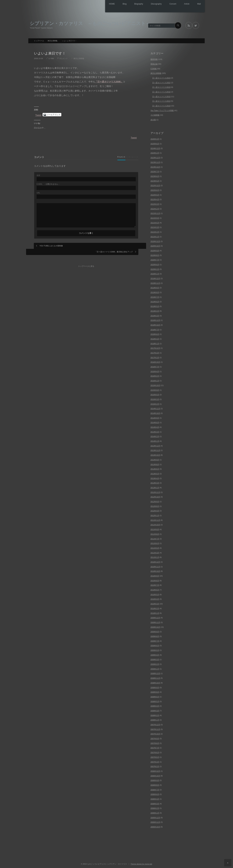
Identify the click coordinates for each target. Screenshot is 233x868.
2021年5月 (155, 222)
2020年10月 (155, 245)
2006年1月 (155, 812)
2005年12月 (155, 817)
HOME (99, 4)
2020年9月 (155, 250)
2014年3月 (155, 431)
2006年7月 (155, 789)
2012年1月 (155, 515)
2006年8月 (155, 784)
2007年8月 (155, 742)
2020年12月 (155, 240)
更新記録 (154, 63)
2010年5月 (155, 594)
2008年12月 (155, 673)
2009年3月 (155, 659)
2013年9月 (155, 459)
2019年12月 (155, 278)
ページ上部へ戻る (228, 863)
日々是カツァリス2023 (161, 77)
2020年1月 (155, 273)
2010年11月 (155, 566)
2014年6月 (155, 422)
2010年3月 (155, 603)
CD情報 (154, 68)
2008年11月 (155, 677)
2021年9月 (155, 217)
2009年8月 (155, 635)
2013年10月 (155, 454)
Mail (198, 4)
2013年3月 (155, 482)
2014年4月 (155, 426)
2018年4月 (155, 338)
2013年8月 (155, 463)
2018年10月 (155, 324)
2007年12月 (155, 724)
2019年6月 (155, 301)
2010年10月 (155, 570)
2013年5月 (155, 473)
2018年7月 (155, 329)
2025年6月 (155, 143)
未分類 (153, 119)
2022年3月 (155, 203)
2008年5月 (155, 700)
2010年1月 (155, 612)
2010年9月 (155, 575)
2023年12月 (155, 157)
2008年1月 (155, 719)
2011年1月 (155, 556)
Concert (168, 4)
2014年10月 (155, 412)
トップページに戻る (87, 256)
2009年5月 (155, 649)
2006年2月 (155, 807)
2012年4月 (155, 510)
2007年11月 (155, 728)
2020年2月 (155, 268)
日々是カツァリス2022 (161, 82)
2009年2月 (155, 663)
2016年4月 (155, 370)
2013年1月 (155, 487)
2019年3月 (155, 315)
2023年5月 (155, 180)
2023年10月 (155, 166)
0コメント (64, 58)
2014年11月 (155, 408)
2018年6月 (155, 333)
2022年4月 (155, 199)
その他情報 (155, 114)
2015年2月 (155, 403)
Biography (129, 4)
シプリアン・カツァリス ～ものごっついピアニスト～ (90, 22)
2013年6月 (155, 468)
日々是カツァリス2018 (161, 91)
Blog (113, 4)
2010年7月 (155, 584)
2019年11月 (155, 282)
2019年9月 (155, 287)
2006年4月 (155, 798)
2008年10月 (155, 682)
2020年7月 (155, 259)
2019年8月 (155, 292)
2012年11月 (155, 491)
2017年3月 (155, 352)
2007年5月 (155, 756)
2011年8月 (155, 533)
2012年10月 (155, 496)
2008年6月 (155, 696)
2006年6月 (155, 793)
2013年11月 (155, 450)
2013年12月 (155, 445)
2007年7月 (155, 747)
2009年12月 (155, 617)
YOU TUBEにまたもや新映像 (51, 245)
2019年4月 (155, 310)
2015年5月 (155, 394)
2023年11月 (155, 161)
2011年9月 (155, 529)
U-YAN (51, 58)
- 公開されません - (48, 183)
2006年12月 (155, 770)
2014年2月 (155, 436)
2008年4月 (155, 705)
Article (184, 4)
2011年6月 (155, 543)
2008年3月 (155, 710)
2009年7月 (155, 640)
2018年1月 (155, 343)
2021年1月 (155, 236)
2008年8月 (155, 691)
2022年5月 (155, 194)
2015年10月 (155, 384)
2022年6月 (155, 189)
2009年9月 (155, 631)
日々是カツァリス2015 (161, 96)
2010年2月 (155, 608)
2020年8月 (155, 254)
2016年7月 (155, 366)
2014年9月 (155, 417)
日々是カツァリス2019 (161, 86)
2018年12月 (155, 319)
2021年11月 (155, 213)
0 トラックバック (124, 156)
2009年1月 (155, 668)
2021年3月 (155, 226)
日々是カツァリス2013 (161, 100)
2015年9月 (155, 389)
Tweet (38, 114)
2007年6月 (155, 752)
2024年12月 (155, 147)
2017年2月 (155, 357)
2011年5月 (155, 547)
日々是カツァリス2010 (161, 105)
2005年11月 (155, 821)
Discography (149, 4)
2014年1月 (155, 440)
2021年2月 (155, 231)
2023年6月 (155, 175)
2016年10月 (155, 361)
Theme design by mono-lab (141, 863)
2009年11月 (155, 621)
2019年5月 (155, 306)
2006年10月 (155, 775)
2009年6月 (155, 645)
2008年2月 (155, 714)
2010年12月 (155, 561)
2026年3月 (155, 138)
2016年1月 (155, 380)
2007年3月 (155, 761)
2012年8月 (155, 505)
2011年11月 (155, 519)
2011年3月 (155, 552)
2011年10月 (155, 524)
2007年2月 (155, 766)
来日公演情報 (79, 58)
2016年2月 (155, 375)
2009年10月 (155, 626)
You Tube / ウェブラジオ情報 (162, 110)
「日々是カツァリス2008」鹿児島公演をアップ (114, 245)
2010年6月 (155, 589)
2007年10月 (155, 733)
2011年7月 (155, 538)
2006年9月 (155, 780)
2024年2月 (155, 152)
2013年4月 (155, 477)
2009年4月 (155, 654)
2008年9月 (155, 687)
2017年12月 (155, 347)
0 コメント (99, 156)
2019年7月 (155, 296)
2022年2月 (155, 208)
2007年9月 (155, 738)
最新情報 (154, 58)
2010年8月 (155, 580)
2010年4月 (155, 598)
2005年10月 (155, 826)
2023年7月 (155, 171)
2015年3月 (155, 398)
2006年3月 (155, 803)
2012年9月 (155, 501)
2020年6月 (155, 264)
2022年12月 (155, 185)
